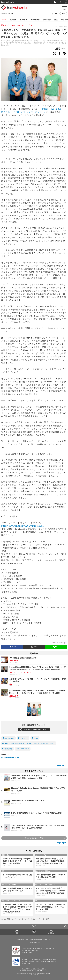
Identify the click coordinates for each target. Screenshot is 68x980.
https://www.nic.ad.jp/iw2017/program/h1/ (23, 526)
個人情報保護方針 (35, 943)
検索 (56, 14)
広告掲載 (26, 940)
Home (17, 934)
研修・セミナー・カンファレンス (11, 901)
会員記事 (13, 20)
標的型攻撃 (8, 749)
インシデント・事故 (41, 855)
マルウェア (24, 738)
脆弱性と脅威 (5, 855)
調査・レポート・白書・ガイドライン (45, 885)
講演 (56, 20)
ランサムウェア (24, 749)
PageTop (61, 765)
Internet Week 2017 (11, 757)
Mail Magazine (51, 934)
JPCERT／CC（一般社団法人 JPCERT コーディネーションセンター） (30, 743)
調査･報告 (47, 20)
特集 (36, 901)
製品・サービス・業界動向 (42, 871)
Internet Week (9, 738)
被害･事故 (24, 20)
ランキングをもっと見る (34, 838)
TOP (34, 926)
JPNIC (36, 738)
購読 (64, 14)
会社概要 (32, 940)
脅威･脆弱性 (35, 20)
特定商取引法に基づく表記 (44, 940)
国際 (3, 871)
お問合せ (19, 940)
